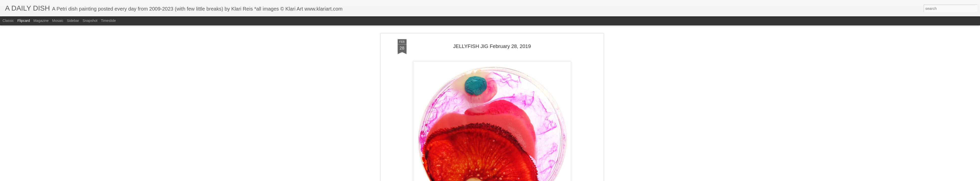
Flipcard (24, 21)
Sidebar (73, 21)
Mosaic (58, 21)
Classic (8, 21)
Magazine (41, 21)
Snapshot (90, 21)
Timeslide (108, 21)
